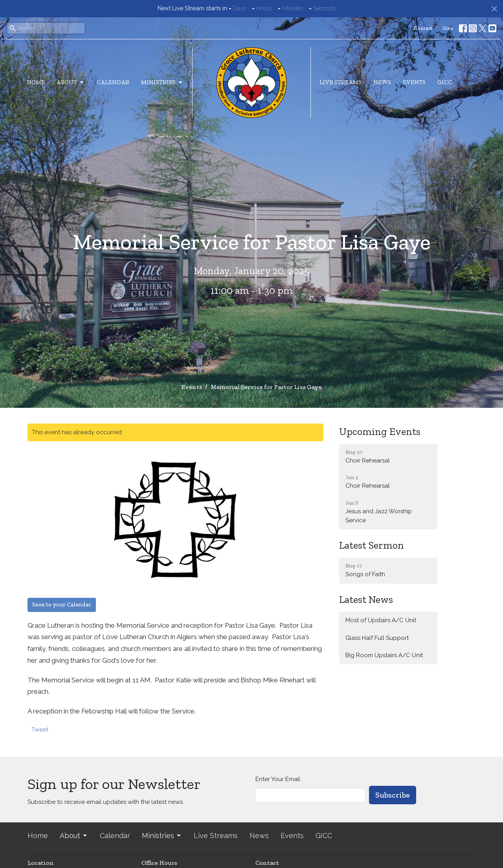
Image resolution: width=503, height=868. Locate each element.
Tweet (40, 730)
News (382, 82)
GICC (445, 82)
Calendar (113, 82)
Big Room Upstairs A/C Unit (384, 655)
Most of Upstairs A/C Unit (381, 620)
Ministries (162, 83)
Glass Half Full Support (377, 638)
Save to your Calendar (62, 604)
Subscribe (393, 795)
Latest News (366, 599)
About (71, 83)
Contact (423, 28)
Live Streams (341, 82)
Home (36, 82)
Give (448, 28)
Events (414, 82)
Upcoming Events (380, 431)
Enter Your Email (278, 779)
